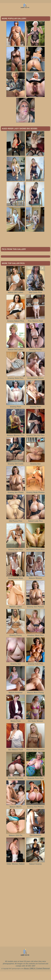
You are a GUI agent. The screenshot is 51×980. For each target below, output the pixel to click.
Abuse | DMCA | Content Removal (37, 977)
